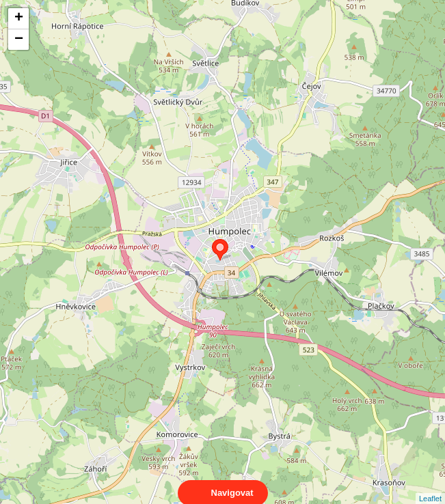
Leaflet (430, 486)
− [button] (19, 40)
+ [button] (19, 18)
